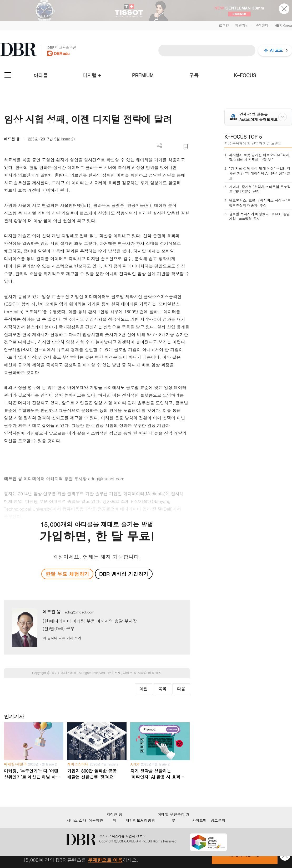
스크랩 (186, 146)
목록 (162, 689)
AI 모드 (276, 50)
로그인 (224, 25)
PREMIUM (143, 75)
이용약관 (96, 820)
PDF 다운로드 (168, 146)
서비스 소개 (76, 820)
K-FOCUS (245, 75)
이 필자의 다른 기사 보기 (62, 638)
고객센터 (261, 25)
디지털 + (92, 75)
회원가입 (242, 25)
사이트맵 (199, 820)
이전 (144, 689)
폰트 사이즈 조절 (177, 146)
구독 (194, 75)
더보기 (160, 146)
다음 (181, 689)
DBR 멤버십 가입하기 (124, 574)
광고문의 (218, 820)
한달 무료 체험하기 (67, 574)
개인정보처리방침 (140, 820)
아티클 (41, 75)
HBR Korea (283, 25)
